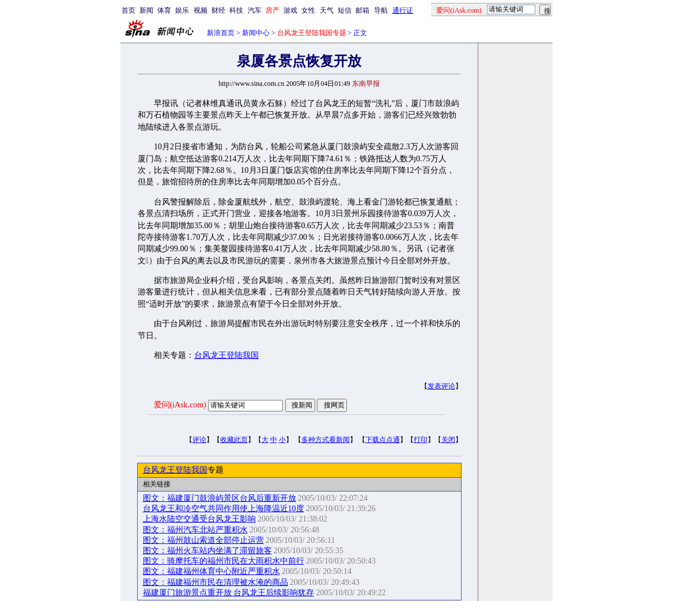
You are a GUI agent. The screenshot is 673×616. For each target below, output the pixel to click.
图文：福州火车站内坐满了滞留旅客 (207, 551)
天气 (327, 10)
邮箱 (362, 10)
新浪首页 (221, 33)
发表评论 (441, 386)
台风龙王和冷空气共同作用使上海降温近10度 (224, 509)
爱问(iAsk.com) (180, 405)
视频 (201, 10)
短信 (345, 10)
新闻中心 (256, 33)
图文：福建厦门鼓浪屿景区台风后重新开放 (220, 498)
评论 (199, 440)
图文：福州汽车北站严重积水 (195, 530)
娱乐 (182, 10)
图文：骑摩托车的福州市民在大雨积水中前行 (224, 561)
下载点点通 (383, 440)
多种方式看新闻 (326, 440)
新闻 (146, 10)
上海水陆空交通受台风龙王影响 (199, 519)
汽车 (255, 10)
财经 (218, 10)
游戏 (290, 10)
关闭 (448, 440)
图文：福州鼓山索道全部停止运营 (203, 540)
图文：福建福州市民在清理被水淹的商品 (215, 582)
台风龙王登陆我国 (226, 355)
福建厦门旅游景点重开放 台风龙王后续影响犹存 (229, 593)
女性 (308, 10)
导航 (381, 10)
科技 (236, 10)
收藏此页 (234, 440)
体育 (164, 10)
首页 (128, 10)
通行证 (403, 10)
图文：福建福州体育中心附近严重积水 (211, 571)
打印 (421, 440)
